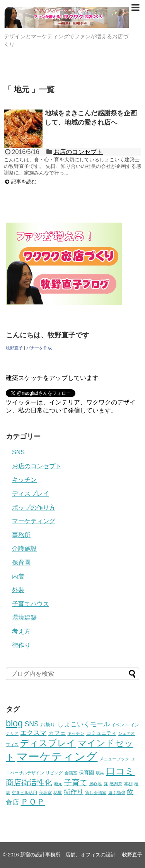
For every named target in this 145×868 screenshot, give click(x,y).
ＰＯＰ (33, 802)
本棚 (128, 784)
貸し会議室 (96, 793)
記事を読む (24, 182)
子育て (76, 782)
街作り (21, 645)
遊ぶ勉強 (117, 793)
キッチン (24, 480)
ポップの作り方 (34, 508)
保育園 (21, 562)
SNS (18, 452)
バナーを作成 (39, 348)
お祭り (48, 725)
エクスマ (33, 733)
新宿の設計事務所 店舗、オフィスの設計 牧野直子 (81, 855)
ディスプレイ (31, 494)
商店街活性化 (29, 782)
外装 (18, 590)
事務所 (21, 535)
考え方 (21, 631)
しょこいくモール (84, 724)
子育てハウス (31, 604)
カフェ (57, 733)
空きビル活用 (24, 793)
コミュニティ (101, 733)
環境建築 (24, 617)
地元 (58, 784)
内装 (18, 576)
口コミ (120, 771)
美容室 (45, 793)
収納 (100, 773)
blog (14, 723)
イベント (120, 725)
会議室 (71, 773)
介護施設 (24, 549)
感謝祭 (116, 784)
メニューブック (114, 759)
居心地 (95, 784)
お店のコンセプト (78, 152)
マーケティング (34, 521)
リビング (54, 773)
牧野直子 (14, 348)
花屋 (58, 793)
